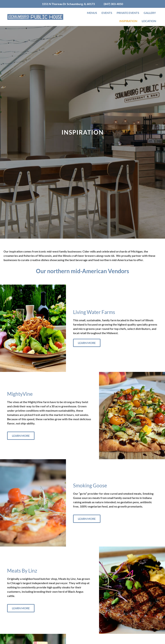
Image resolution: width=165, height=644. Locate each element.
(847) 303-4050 (113, 4)
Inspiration (128, 21)
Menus (92, 13)
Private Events (128, 13)
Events (107, 13)
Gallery (150, 13)
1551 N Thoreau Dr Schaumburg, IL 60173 (68, 4)
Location (149, 21)
